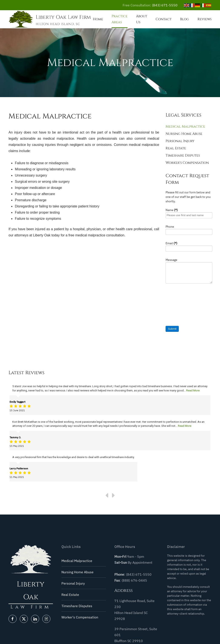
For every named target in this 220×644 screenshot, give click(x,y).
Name (172, 210)
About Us (142, 19)
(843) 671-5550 (165, 5)
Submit (172, 329)
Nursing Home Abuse (184, 134)
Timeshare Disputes (183, 155)
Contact (164, 19)
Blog (185, 19)
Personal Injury (180, 141)
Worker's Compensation (187, 163)
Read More (193, 390)
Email (171, 243)
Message (171, 260)
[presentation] (183, 306)
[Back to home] (51, 19)
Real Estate (176, 148)
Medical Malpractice (185, 126)
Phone (170, 227)
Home (98, 19)
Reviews (204, 19)
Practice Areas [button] (120, 19)
